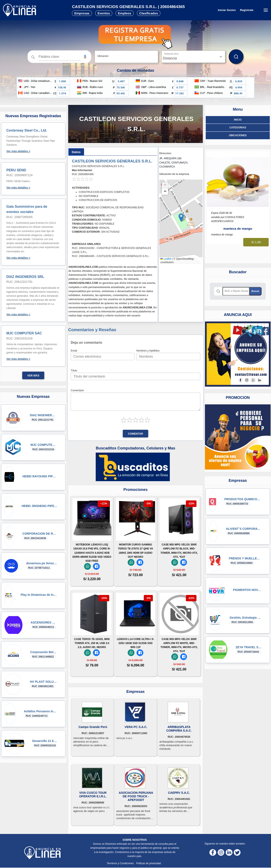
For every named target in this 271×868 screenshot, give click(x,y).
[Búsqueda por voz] (85, 57)
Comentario (77, 390)
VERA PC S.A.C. (136, 727)
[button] (85, 57)
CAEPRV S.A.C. (179, 793)
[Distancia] (193, 57)
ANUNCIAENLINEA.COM (83, 267)
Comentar (135, 434)
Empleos (125, 13)
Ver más (33, 376)
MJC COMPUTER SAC (24, 333)
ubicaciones (238, 135)
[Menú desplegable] (266, 10)
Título (74, 371)
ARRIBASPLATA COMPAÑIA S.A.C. (179, 729)
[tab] (76, 152)
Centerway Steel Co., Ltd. (27, 130)
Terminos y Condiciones (121, 863)
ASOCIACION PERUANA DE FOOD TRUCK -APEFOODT (136, 796)
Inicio (238, 120)
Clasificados (149, 13)
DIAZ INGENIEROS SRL (25, 277)
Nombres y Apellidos (148, 351)
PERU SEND (16, 170)
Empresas (82, 13)
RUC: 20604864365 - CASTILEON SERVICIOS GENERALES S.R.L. (111, 256)
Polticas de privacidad (149, 863)
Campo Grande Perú (93, 727)
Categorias (238, 128)
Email (74, 351)
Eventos (104, 13)
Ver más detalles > (18, 151)
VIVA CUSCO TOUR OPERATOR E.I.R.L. (93, 795)
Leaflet (166, 259)
